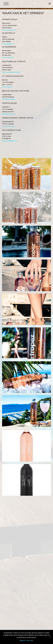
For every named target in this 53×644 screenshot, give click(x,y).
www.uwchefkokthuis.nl (10, 141)
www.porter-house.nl (9, 114)
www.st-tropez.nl (7, 87)
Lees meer (30, 641)
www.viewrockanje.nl (9, 99)
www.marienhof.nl (8, 58)
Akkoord (22, 641)
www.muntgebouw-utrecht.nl (11, 72)
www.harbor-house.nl (9, 30)
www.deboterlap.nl (8, 44)
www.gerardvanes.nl (9, 126)
